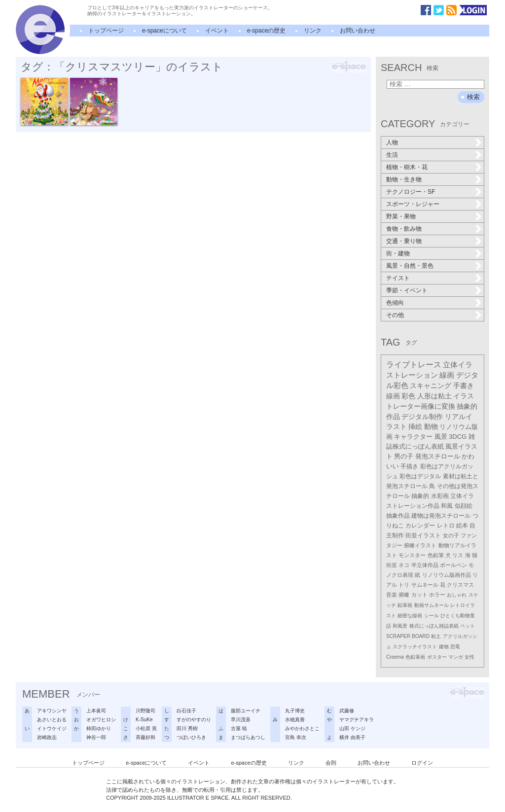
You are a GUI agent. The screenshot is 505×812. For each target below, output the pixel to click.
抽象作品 (398, 516)
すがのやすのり (194, 720)
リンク (313, 31)
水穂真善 (295, 720)
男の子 (404, 457)
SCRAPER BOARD (408, 636)
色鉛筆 (436, 555)
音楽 (392, 595)
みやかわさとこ (302, 728)
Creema (395, 657)
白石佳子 (186, 711)
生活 (392, 155)
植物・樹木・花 (407, 167)
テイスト (398, 278)
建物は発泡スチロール (441, 515)
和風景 (400, 626)
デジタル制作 (422, 417)
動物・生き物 (404, 179)
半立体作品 (425, 565)
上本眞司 (96, 711)
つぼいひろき (191, 737)
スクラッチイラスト (415, 647)
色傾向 (395, 303)
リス (458, 555)
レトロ (446, 526)
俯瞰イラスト (420, 545)
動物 (431, 427)
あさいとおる (52, 720)
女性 (469, 657)
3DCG (458, 437)
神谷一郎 (96, 737)
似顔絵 (464, 506)
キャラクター (413, 437)
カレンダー (420, 526)
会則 (331, 763)
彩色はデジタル (420, 476)
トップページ (106, 31)
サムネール (425, 585)
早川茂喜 (241, 720)
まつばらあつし (248, 737)
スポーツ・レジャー (413, 204)
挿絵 (415, 427)
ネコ (404, 565)
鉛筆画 (405, 605)
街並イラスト (423, 535)
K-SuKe (144, 720)
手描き (409, 466)
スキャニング (431, 386)
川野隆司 (145, 711)
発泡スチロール (438, 457)
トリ (404, 585)
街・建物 (398, 253)
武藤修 (347, 711)
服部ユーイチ (246, 711)
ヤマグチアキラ (357, 720)
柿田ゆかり (99, 728)
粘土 (436, 636)
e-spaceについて (164, 31)
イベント (217, 31)
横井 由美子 (352, 737)
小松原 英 (146, 728)
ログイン (422, 763)
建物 (444, 647)
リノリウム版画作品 (447, 575)
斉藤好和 (145, 737)
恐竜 (455, 647)
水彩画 (440, 496)
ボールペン (453, 565)
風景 (441, 437)
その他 (395, 315)
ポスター (437, 657)
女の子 (451, 535)
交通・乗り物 (404, 241)
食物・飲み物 (404, 229)
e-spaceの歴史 (267, 31)
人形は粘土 (434, 396)
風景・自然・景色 (410, 266)
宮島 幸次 (296, 737)
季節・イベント (407, 290)
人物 (392, 142)
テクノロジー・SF (411, 192)
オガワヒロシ (101, 720)
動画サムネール (432, 605)
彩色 (408, 396)
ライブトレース (414, 365)
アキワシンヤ (52, 711)
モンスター (412, 555)
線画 (447, 375)
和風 (447, 506)
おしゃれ (457, 595)
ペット (468, 626)
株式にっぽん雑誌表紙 (434, 626)
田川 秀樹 (187, 728)
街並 (392, 565)
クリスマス (460, 585)
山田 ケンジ (352, 728)
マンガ (456, 657)
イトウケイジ (52, 728)
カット (419, 595)
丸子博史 (295, 711)
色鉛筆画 (415, 657)
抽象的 (420, 496)
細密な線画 (410, 616)
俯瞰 (404, 595)
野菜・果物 (401, 216)
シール (432, 616)
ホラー (437, 595)
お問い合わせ (358, 31)
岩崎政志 (47, 737)
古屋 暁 (239, 728)
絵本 (462, 526)
